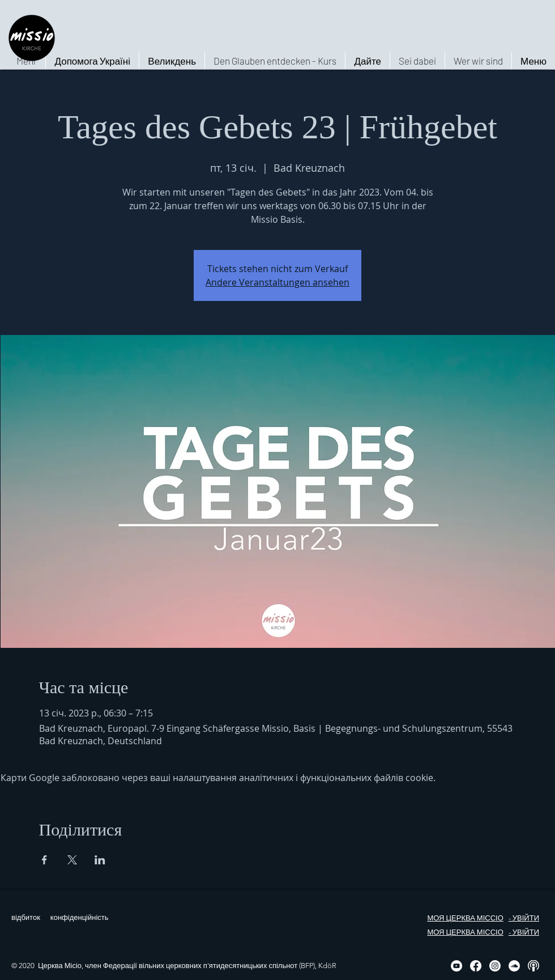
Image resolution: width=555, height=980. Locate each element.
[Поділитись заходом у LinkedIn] (100, 860)
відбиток (26, 917)
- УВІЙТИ (524, 918)
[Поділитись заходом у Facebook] (44, 860)
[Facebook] (476, 966)
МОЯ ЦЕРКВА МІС (458, 918)
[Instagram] (495, 966)
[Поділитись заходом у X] (72, 860)
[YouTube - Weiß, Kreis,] (456, 966)
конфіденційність (80, 917)
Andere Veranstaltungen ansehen (277, 282)
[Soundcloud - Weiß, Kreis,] (514, 966)
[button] (478, 61)
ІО (499, 918)
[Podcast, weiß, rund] (533, 966)
